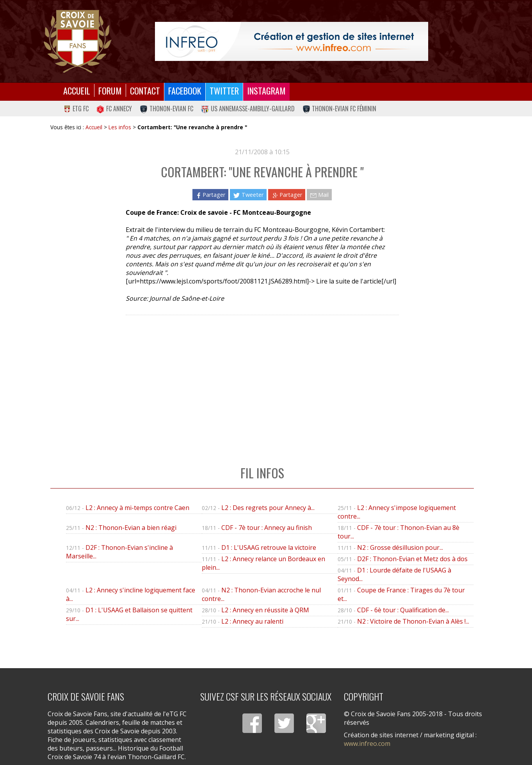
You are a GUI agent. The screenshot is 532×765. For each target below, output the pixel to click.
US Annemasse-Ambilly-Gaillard (248, 109)
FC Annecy (114, 109)
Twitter (224, 90)
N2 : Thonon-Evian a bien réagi (131, 528)
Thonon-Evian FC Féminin (340, 109)
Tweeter (248, 195)
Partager (210, 195)
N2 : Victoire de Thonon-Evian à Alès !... (413, 621)
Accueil (77, 90)
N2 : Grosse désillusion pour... (400, 547)
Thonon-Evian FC (166, 109)
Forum (110, 90)
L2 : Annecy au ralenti (252, 621)
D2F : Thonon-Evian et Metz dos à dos (412, 559)
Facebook (185, 90)
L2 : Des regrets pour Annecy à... (268, 508)
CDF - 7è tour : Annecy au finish (267, 528)
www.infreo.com (367, 744)
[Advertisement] (262, 382)
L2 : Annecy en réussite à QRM (265, 610)
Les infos (120, 127)
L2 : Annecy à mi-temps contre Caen (137, 508)
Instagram (266, 90)
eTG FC (76, 109)
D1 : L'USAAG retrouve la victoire (269, 547)
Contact (145, 90)
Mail (319, 195)
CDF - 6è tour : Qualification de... (403, 610)
